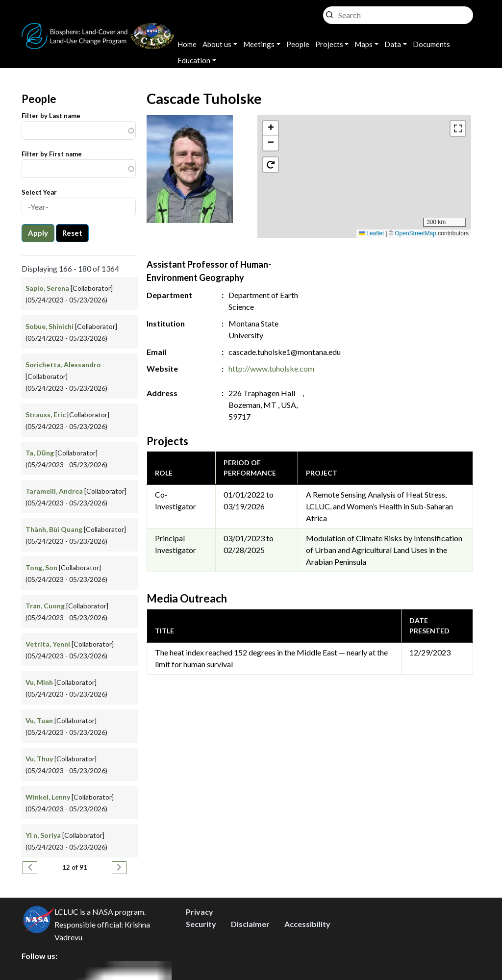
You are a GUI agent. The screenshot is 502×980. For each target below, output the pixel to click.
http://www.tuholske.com (271, 368)
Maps (364, 44)
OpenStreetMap (415, 233)
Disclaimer (250, 924)
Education (194, 60)
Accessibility (307, 924)
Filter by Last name (51, 116)
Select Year (39, 192)
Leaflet (371, 233)
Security (201, 924)
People (298, 44)
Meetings (259, 44)
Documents (431, 44)
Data (393, 44)
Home (187, 44)
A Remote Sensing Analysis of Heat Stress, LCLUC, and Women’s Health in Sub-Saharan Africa (379, 506)
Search (329, 13)
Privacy (200, 912)
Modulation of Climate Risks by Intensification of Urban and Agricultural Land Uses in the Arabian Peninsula (384, 550)
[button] (364, 166)
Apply (38, 233)
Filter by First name (52, 154)
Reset (72, 233)
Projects (329, 44)
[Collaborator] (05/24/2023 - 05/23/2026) (66, 376)
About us (217, 44)
